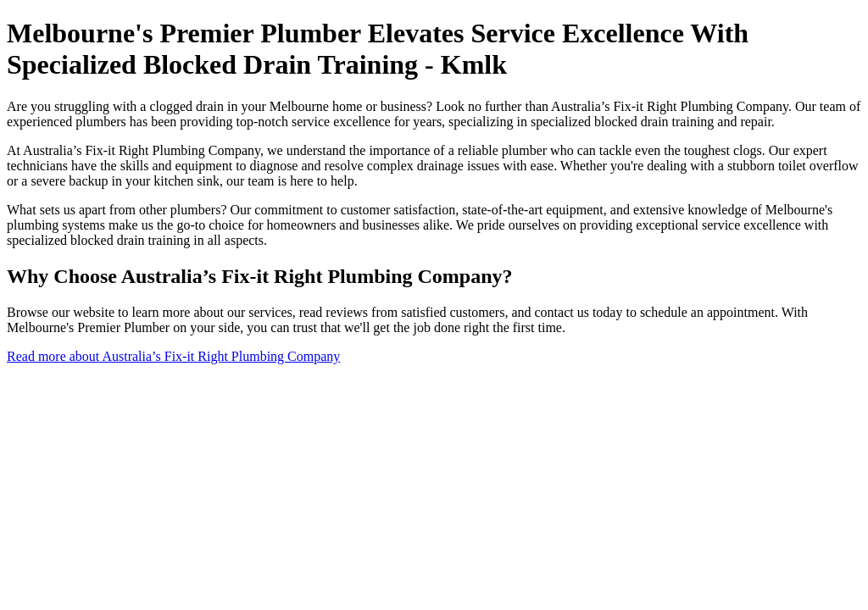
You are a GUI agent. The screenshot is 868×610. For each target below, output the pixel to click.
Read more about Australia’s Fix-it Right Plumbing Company (173, 356)
